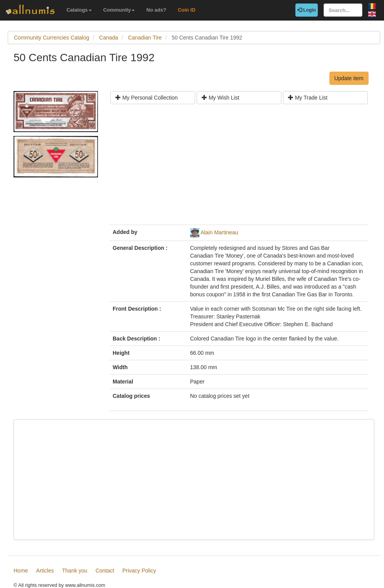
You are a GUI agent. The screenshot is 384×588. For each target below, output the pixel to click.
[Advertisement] (239, 167)
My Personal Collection (147, 98)
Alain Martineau (219, 232)
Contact (105, 571)
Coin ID (187, 10)
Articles (45, 571)
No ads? (156, 10)
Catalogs (79, 10)
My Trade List (308, 98)
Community (119, 10)
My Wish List (220, 98)
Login (307, 10)
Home (21, 571)
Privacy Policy (139, 571)
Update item (349, 78)
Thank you (75, 571)
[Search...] (343, 10)
